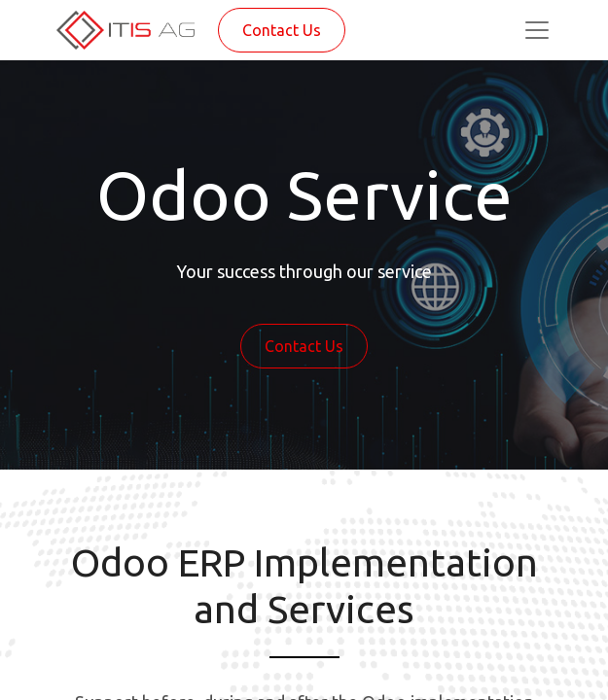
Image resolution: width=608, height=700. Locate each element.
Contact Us (282, 30)
